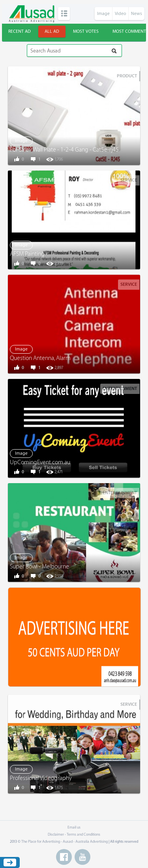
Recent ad (20, 31)
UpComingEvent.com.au (40, 462)
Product (127, 76)
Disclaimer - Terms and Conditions (74, 834)
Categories (64, 14)
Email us (74, 827)
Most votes (86, 31)
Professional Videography (41, 778)
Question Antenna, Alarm (40, 358)
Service (129, 180)
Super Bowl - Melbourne (39, 567)
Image (103, 14)
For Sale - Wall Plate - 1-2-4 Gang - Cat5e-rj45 (64, 150)
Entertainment (120, 389)
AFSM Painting (27, 254)
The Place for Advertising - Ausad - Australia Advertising (65, 842)
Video (120, 14)
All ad (52, 31)
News (137, 14)
